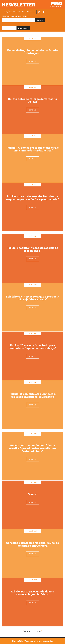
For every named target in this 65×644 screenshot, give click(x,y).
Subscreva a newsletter (15, 16)
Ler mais (32, 61)
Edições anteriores (14, 12)
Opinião (31, 12)
